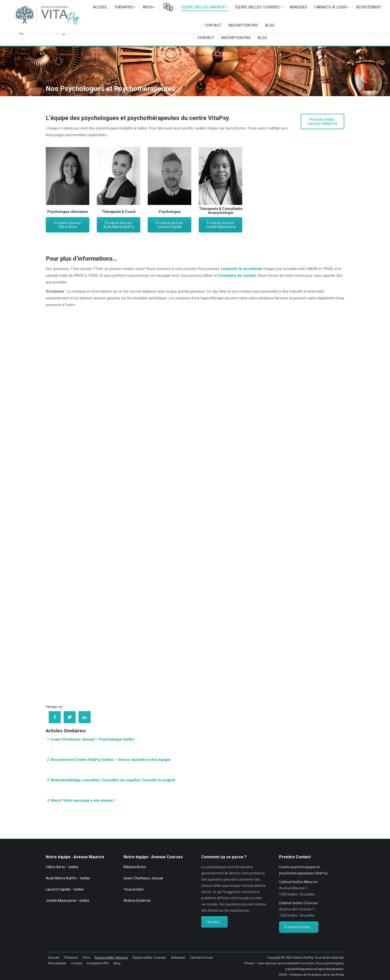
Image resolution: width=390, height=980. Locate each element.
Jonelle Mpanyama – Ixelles (68, 901)
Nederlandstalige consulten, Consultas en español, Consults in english (113, 780)
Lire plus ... (214, 922)
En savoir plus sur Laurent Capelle (170, 225)
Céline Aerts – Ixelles (62, 867)
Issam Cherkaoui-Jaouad (143, 878)
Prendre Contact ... (299, 927)
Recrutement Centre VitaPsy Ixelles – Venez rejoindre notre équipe (111, 760)
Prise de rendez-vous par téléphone (322, 121)
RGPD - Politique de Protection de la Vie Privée (312, 975)
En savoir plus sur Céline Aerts (68, 225)
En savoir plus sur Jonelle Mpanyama (220, 225)
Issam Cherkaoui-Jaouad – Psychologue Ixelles (93, 739)
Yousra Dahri (134, 889)
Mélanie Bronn (135, 867)
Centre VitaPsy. (303, 958)
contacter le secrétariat (241, 269)
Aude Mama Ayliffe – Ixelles (68, 878)
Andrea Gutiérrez (137, 901)
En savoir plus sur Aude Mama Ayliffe (119, 225)
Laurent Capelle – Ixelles (65, 889)
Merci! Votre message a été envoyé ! (83, 800)
